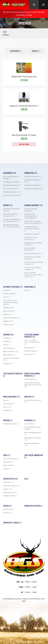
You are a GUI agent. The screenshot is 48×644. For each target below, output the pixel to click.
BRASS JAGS (30, 348)
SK (26, 479)
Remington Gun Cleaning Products (33, 244)
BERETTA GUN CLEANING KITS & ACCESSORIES (31, 216)
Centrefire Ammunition (32, 181)
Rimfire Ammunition (33, 185)
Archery (8, 205)
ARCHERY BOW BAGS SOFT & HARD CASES (12, 226)
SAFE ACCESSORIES (11, 459)
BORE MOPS (30, 354)
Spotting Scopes (10, 492)
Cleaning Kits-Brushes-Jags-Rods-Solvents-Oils (33, 385)
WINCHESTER (9, 311)
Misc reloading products (33, 433)
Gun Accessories (11, 189)
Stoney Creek (9, 325)
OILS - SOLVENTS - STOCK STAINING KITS (33, 342)
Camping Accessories (12, 182)
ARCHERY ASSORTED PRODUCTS (11, 215)
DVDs (27, 290)
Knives (7, 407)
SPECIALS (36, 51)
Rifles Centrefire (11, 352)
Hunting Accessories (12, 192)
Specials (7, 506)
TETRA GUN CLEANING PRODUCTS (32, 336)
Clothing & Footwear (13, 287)
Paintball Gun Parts (11, 424)
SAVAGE (7, 341)
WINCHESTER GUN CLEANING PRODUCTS (33, 229)
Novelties (29, 397)
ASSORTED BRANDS (12, 318)
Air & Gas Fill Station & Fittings (11, 178)
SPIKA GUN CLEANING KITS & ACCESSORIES (33, 222)
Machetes (8, 410)
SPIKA (7, 297)
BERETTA (8, 315)
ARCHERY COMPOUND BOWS (11, 210)
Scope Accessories (12, 486)
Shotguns (8, 364)
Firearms (8, 335)
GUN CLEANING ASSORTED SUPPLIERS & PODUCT (33, 275)
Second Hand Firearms (11, 359)
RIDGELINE (8, 462)
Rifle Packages (9, 348)
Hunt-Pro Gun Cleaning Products (32, 268)
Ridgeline (8, 321)
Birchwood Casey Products (31, 238)
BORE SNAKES (31, 379)
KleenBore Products (32, 234)
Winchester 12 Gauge (12, 523)
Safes (7, 455)
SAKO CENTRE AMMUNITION (34, 456)
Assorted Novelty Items (33, 401)
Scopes (8, 489)
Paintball (8, 420)
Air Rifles (8, 338)
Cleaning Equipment (33, 205)
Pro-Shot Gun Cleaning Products (32, 258)
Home (5, 32)
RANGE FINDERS (10, 496)
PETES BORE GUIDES (33, 253)
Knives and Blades (12, 397)
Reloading (30, 420)
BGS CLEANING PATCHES (30, 249)
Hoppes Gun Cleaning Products (32, 375)
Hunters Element (10, 294)
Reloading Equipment (32, 444)
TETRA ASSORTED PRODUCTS (13, 375)
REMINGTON (9, 308)
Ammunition (31, 173)
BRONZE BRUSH (31, 351)
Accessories (16, 51)
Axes (6, 400)
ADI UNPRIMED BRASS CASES (33, 428)
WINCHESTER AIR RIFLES (33, 506)
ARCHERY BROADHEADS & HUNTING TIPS (12, 220)
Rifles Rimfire (9, 355)
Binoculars (8, 482)
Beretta (7, 290)
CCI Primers (29, 424)
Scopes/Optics (10, 479)
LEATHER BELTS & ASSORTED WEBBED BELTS (11, 302)
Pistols (6, 345)
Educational (30, 287)
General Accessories (12, 185)
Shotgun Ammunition (33, 189)
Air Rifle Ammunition (33, 177)
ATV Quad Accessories (12, 195)
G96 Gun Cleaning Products (31, 210)
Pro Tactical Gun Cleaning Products (33, 263)
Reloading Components (33, 439)
